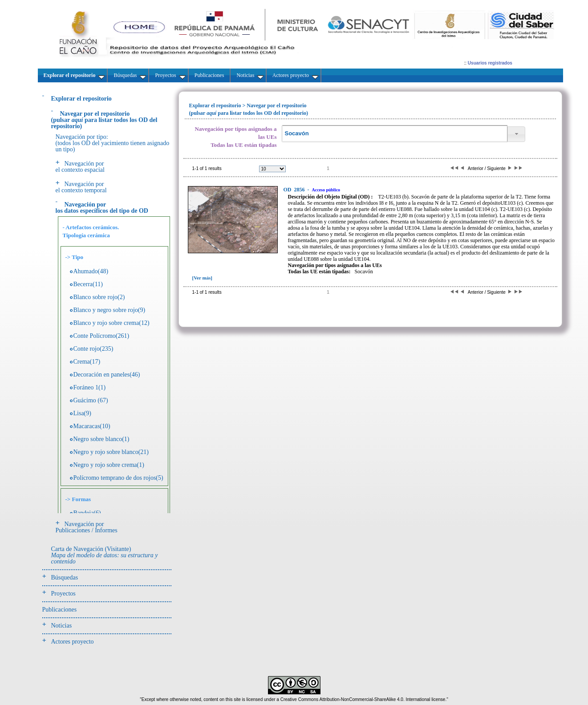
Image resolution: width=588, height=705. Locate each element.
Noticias (62, 626)
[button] (516, 134)
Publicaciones (60, 610)
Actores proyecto (73, 642)
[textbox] (394, 134)
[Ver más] (203, 278)
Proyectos (63, 594)
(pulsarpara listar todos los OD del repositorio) (104, 120)
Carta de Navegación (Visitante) (105, 555)
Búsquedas (65, 577)
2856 (295, 190)
